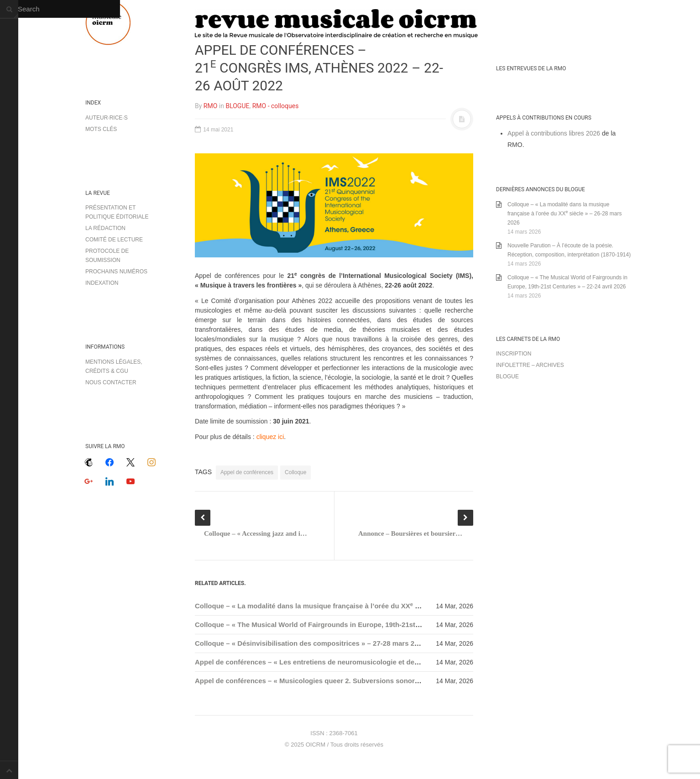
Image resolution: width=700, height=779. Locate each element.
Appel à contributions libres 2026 (554, 133)
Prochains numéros (116, 272)
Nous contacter (111, 382)
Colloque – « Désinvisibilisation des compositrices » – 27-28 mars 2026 (310, 643)
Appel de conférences (247, 472)
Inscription (514, 354)
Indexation (102, 283)
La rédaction (105, 228)
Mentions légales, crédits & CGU (114, 366)
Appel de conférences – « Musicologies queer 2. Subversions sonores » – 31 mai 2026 (334, 681)
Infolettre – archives (530, 365)
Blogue (507, 376)
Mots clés (101, 129)
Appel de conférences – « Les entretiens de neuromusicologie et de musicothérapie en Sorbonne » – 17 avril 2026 (380, 662)
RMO (210, 106)
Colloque (295, 472)
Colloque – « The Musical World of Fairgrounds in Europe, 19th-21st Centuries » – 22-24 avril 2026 (354, 625)
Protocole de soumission (107, 256)
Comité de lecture (114, 240)
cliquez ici (270, 437)
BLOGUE (237, 106)
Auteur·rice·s (107, 118)
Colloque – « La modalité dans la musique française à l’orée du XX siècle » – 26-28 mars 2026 (347, 606)
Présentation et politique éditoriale (117, 212)
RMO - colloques (276, 106)
